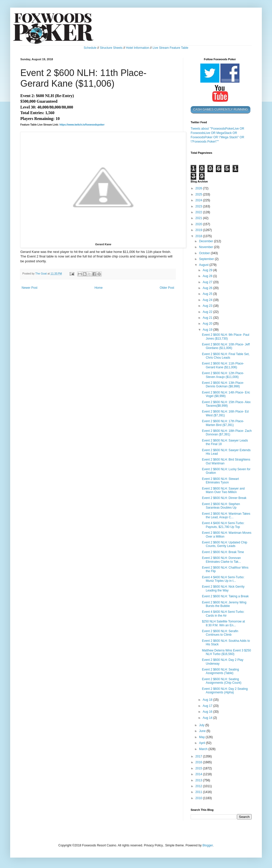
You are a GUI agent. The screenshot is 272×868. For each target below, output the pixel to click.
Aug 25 (208, 294)
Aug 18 (208, 700)
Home (99, 288)
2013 (199, 780)
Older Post (167, 288)
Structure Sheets (111, 48)
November (207, 247)
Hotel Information (137, 48)
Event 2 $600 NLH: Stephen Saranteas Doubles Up (221, 506)
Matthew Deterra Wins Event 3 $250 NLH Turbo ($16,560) (226, 652)
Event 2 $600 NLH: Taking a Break (225, 596)
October (205, 253)
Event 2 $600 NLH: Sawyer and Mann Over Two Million (223, 490)
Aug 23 (208, 306)
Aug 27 (208, 282)
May (202, 737)
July (202, 725)
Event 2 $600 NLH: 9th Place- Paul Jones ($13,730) (225, 337)
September (207, 259)
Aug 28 (208, 276)
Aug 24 (208, 300)
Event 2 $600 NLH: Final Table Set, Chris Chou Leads (226, 356)
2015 (199, 768)
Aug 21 (208, 318)
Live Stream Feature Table (170, 48)
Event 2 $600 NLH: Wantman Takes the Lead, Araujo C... (226, 515)
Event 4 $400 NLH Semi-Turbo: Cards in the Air (223, 614)
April (202, 743)
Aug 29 (208, 270)
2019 (199, 230)
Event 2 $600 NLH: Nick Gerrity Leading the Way (223, 588)
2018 (199, 236)
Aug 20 (208, 324)
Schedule (90, 48)
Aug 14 (208, 718)
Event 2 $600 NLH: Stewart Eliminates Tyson (220, 481)
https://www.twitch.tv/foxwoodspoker (82, 125)
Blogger (208, 845)
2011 (199, 792)
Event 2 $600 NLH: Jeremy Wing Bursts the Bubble (224, 604)
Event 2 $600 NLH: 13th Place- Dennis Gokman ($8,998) (223, 385)
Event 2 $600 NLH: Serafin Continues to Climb (220, 633)
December (207, 241)
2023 (199, 206)
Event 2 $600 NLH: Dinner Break (224, 498)
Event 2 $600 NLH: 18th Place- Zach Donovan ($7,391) (227, 433)
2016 (199, 762)
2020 (199, 224)
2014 (199, 774)
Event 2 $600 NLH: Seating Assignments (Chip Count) (222, 681)
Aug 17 (208, 706)
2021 (199, 218)
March (204, 749)
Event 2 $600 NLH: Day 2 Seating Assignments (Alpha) (225, 691)
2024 (199, 200)
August (204, 265)
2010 (199, 798)
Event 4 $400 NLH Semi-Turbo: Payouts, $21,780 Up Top (223, 525)
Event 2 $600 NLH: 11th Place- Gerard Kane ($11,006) (223, 365)
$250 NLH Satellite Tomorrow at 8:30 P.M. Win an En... (223, 623)
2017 (199, 756)
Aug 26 (208, 288)
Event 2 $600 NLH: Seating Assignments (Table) (220, 671)
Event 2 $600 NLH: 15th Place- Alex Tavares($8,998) (226, 404)
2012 (199, 786)
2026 (199, 188)
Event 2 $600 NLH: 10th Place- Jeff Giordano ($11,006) (226, 346)
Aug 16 (208, 712)
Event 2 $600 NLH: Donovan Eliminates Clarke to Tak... (221, 560)
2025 (199, 194)
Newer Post (29, 288)
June (203, 731)
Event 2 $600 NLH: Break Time (223, 552)
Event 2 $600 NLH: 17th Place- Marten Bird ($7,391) (223, 423)
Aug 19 (208, 330)
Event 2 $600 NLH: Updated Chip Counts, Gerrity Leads (224, 544)
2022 (199, 212)
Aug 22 (208, 312)
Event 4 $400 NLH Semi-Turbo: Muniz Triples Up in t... (223, 579)
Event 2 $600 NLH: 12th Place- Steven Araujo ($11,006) (223, 375)
